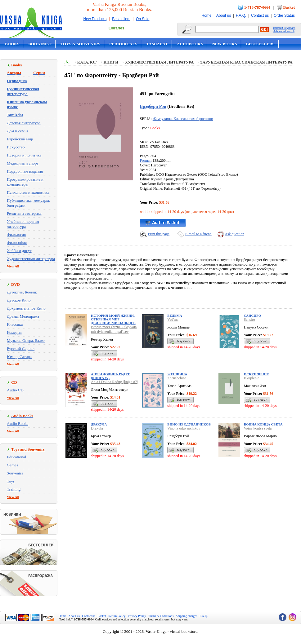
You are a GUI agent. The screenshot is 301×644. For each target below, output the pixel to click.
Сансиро (253, 315)
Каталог (87, 62)
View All (13, 266)
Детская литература (24, 123)
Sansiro (249, 320)
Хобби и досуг (19, 251)
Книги (111, 62)
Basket (289, 7)
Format (145, 161)
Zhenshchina (177, 378)
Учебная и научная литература (23, 224)
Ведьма (175, 315)
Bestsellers (121, 19)
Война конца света (263, 424)
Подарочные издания (25, 171)
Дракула (99, 424)
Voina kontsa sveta (258, 428)
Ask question (234, 234)
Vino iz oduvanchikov (184, 428)
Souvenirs (15, 473)
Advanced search (284, 31)
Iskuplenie (252, 378)
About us (224, 15)
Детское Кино (19, 300)
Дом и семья (18, 131)
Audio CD (15, 390)
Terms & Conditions (161, 616)
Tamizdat (157, 44)
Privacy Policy (137, 616)
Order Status (284, 15)
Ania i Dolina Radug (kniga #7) (115, 382)
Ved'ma (173, 320)
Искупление (256, 374)
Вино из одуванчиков (189, 424)
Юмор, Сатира (19, 357)
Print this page (159, 234)
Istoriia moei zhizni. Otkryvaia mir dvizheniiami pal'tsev (114, 329)
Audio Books (18, 423)
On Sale (143, 19)
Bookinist (40, 44)
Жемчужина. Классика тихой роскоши (183, 119)
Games (12, 465)
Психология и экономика (28, 192)
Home (206, 15)
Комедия (14, 332)
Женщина (177, 374)
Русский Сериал (21, 348)
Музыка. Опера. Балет (26, 340)
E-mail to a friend (198, 234)
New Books (224, 44)
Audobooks (190, 44)
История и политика (24, 155)
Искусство (16, 147)
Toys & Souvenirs (80, 44)
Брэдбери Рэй (153, 106)
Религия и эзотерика (24, 213)
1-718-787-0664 (257, 7)
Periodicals (123, 44)
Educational (16, 457)
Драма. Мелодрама (23, 316)
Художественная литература (31, 259)
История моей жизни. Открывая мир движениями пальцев (113, 319)
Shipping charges (187, 616)
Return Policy (117, 616)
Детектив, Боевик (22, 292)
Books (12, 44)
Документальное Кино (26, 308)
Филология (16, 234)
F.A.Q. (241, 15)
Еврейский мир (20, 139)
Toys (11, 481)
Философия (17, 243)
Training (14, 489)
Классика (15, 324)
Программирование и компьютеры (25, 182)
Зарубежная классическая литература (247, 62)
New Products (95, 19)
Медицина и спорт (23, 163)
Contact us (260, 15)
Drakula (97, 428)
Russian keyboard (284, 28)
